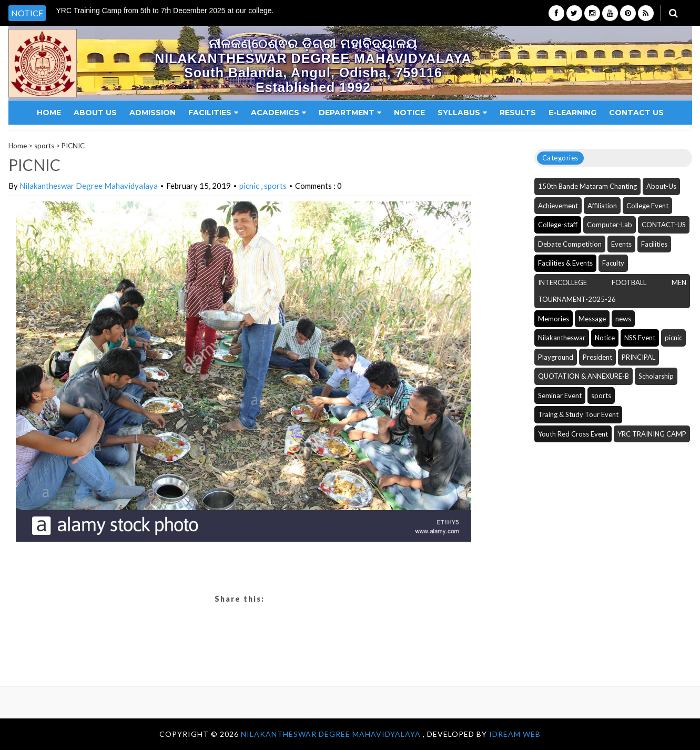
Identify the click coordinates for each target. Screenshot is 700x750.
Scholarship (656, 376)
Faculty (613, 263)
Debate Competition (570, 244)
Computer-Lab (610, 225)
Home (49, 113)
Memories (554, 319)
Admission (153, 113)
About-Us (661, 186)
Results (518, 113)
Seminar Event (560, 396)
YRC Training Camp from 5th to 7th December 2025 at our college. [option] (165, 11)
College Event (647, 206)
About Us (95, 113)
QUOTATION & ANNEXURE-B (584, 376)
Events (621, 244)
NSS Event (640, 338)
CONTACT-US (664, 225)
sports (44, 146)
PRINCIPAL (638, 357)
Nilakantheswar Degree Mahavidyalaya (89, 186)
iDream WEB (515, 734)
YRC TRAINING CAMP (652, 434)
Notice (409, 113)
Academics (278, 113)
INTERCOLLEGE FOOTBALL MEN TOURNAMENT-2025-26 (612, 291)
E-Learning (572, 113)
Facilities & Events (565, 263)
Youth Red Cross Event (573, 434)
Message (592, 319)
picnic (250, 186)
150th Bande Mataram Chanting (587, 186)
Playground (556, 357)
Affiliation (602, 206)
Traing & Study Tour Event (578, 414)
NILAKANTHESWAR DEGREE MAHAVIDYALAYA (332, 734)
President (597, 357)
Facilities (213, 113)
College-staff (558, 225)
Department (350, 113)
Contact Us (636, 113)
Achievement (558, 206)
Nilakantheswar (562, 338)
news (623, 319)
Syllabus (462, 113)
